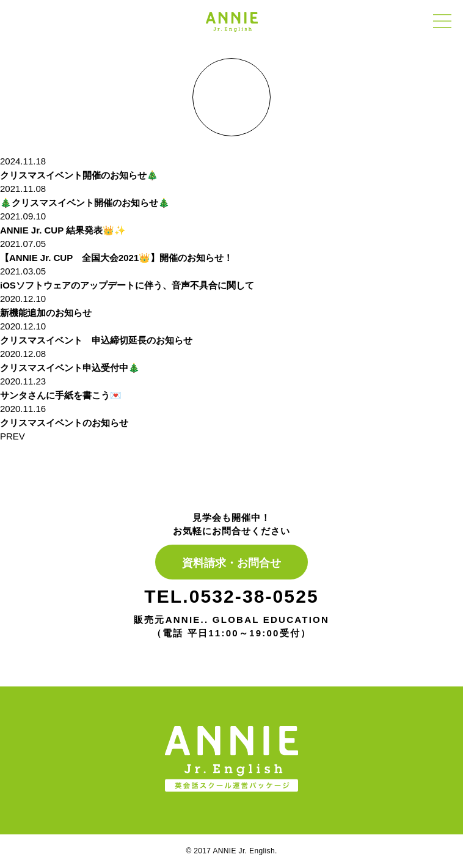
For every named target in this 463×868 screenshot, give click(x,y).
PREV (13, 436)
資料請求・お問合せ (231, 563)
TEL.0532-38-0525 (231, 596)
